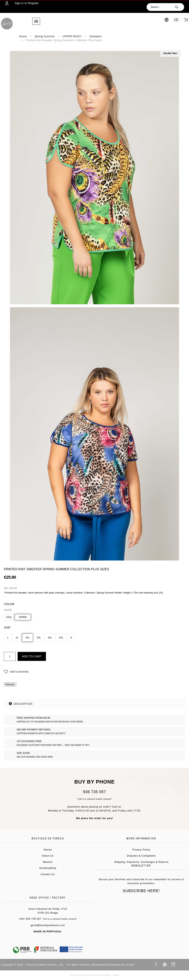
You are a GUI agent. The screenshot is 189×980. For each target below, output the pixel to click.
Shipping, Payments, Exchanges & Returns (141, 862)
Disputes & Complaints (141, 856)
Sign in (19, 3)
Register (33, 3)
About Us (48, 856)
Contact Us (48, 874)
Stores (48, 850)
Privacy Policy (141, 850)
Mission (48, 862)
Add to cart (32, 656)
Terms (116, 975)
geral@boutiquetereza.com (48, 925)
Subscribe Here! (141, 891)
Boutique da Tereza (122, 965)
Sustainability (48, 868)
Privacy (107, 975)
